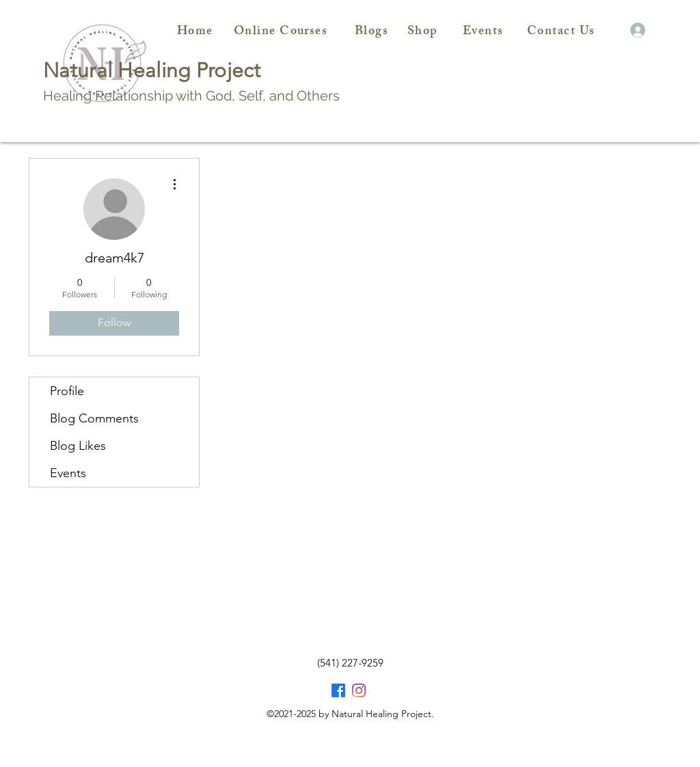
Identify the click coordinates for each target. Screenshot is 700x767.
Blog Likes (78, 446)
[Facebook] (338, 690)
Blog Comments (94, 418)
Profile (67, 391)
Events (68, 473)
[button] (617, 30)
